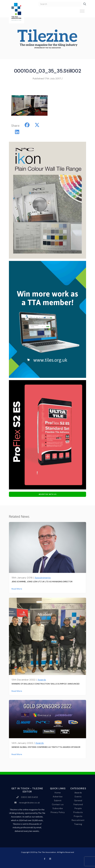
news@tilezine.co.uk (29, 803)
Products (78, 812)
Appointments (43, 578)
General (78, 800)
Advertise (58, 796)
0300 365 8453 (29, 797)
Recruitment (78, 820)
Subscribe (58, 808)
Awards (42, 680)
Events (78, 796)
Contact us (58, 804)
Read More (17, 589)
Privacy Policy (58, 812)
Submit (58, 800)
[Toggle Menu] (82, 12)
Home (58, 792)
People (78, 808)
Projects (78, 816)
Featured (78, 804)
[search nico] (60, 4)
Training (78, 824)
